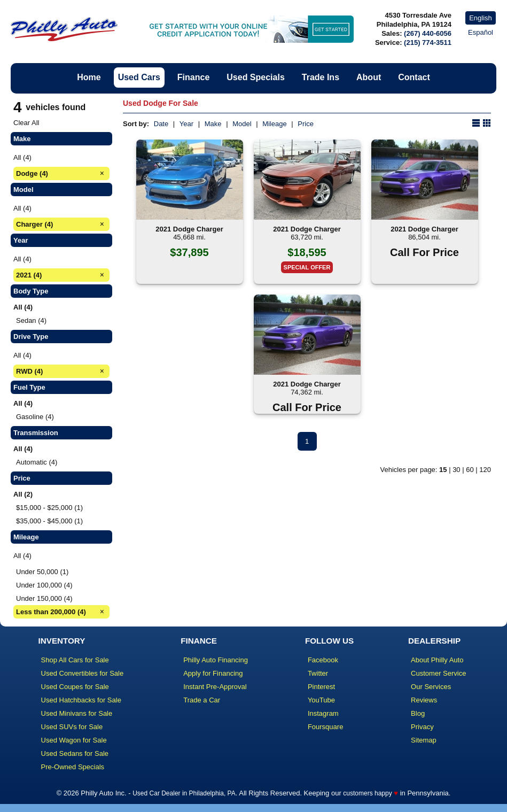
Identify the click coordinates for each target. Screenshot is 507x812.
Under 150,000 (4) (44, 598)
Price (306, 124)
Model (242, 124)
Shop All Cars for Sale (75, 660)
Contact (414, 77)
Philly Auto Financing (216, 660)
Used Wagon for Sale (74, 740)
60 (470, 470)
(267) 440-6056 (428, 33)
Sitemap (424, 740)
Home (89, 77)
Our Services (431, 687)
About (369, 77)
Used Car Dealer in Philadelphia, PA (184, 793)
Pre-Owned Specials (73, 767)
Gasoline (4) (35, 417)
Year (186, 124)
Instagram (323, 713)
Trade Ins (321, 77)
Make (213, 124)
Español (481, 32)
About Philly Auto (437, 660)
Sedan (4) (31, 320)
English (481, 18)
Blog (418, 713)
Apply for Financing (213, 673)
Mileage (275, 124)
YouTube (321, 700)
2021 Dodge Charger (189, 229)
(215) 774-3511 (428, 42)
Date (161, 124)
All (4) (22, 157)
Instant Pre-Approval (215, 687)
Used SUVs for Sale (72, 727)
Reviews (424, 700)
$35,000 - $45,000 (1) (49, 521)
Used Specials (256, 77)
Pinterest (321, 687)
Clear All (26, 123)
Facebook (323, 660)
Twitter (318, 673)
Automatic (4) (37, 462)
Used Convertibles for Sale (83, 673)
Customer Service (438, 673)
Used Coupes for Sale (75, 687)
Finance (193, 77)
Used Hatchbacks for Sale (81, 700)
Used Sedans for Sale (75, 753)
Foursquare (325, 727)
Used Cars (139, 77)
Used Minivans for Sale (77, 713)
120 (485, 470)
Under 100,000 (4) (44, 585)
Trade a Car (202, 700)
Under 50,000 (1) (42, 572)
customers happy (367, 793)
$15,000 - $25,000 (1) (49, 508)
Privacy (422, 727)
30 (456, 470)
